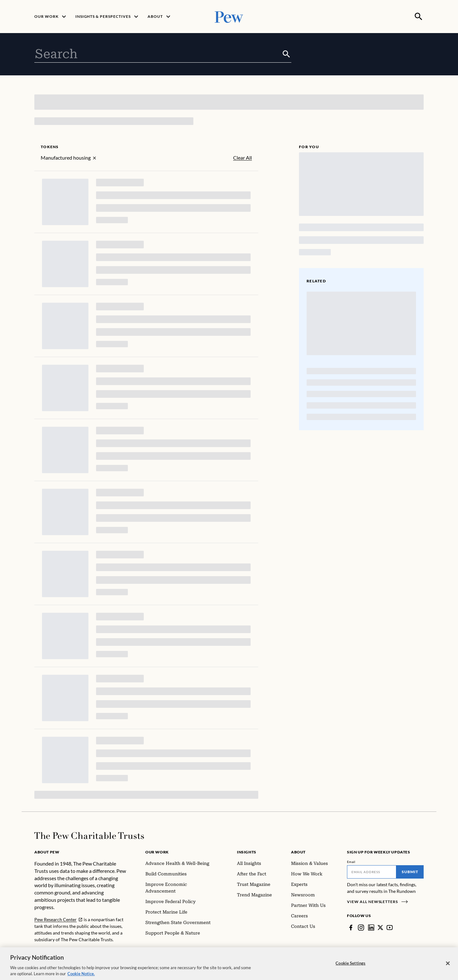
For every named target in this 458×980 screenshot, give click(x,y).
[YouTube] (390, 928)
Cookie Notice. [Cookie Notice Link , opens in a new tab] (81, 977)
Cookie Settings (350, 966)
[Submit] (286, 54)
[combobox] (158, 54)
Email (351, 862)
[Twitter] (380, 928)
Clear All (243, 158)
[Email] (372, 872)
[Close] (448, 966)
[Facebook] (351, 928)
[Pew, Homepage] (229, 16)
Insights (247, 852)
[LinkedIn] (371, 928)
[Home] (89, 836)
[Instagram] (361, 928)
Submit (410, 872)
